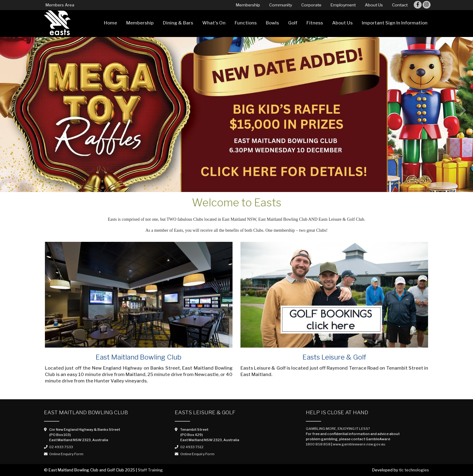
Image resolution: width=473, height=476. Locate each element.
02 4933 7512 (192, 447)
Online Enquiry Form (66, 454)
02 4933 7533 (61, 447)
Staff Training (150, 470)
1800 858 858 (318, 444)
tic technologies (414, 470)
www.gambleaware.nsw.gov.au (359, 444)
